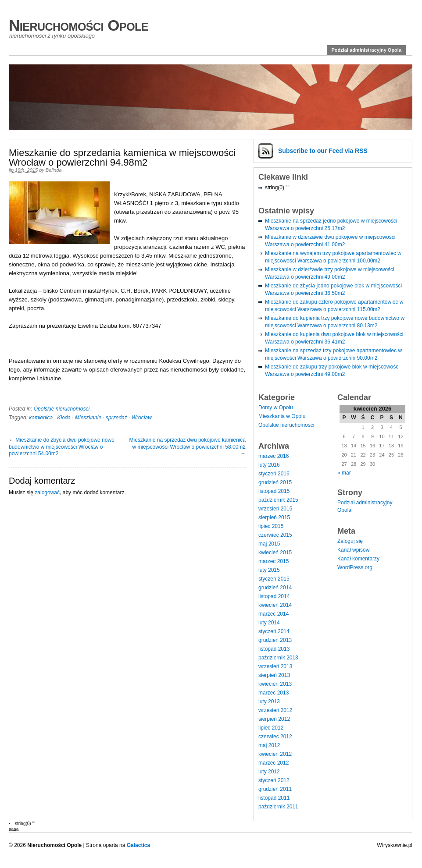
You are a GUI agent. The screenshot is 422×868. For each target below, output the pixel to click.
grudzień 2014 (275, 588)
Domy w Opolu (276, 407)
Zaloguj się (350, 541)
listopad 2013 (274, 649)
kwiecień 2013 (275, 684)
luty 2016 (269, 465)
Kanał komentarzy (358, 559)
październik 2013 (278, 658)
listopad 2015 (274, 491)
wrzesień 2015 (275, 509)
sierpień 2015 (274, 517)
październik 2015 (278, 500)
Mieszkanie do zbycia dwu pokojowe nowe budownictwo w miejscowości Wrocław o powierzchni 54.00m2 (62, 447)
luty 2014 (269, 623)
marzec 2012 (274, 763)
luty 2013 (269, 701)
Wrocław (142, 418)
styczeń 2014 (274, 631)
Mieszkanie (88, 418)
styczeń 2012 (274, 780)
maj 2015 (269, 544)
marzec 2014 (274, 614)
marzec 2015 (274, 561)
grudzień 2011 (275, 789)
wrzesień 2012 (275, 710)
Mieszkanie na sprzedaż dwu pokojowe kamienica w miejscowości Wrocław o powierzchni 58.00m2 (188, 443)
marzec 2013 (274, 693)
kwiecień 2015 (275, 553)
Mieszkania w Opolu (282, 416)
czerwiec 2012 (275, 737)
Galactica (138, 845)
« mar (344, 473)
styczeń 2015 (274, 579)
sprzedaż (116, 418)
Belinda (54, 170)
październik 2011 (278, 807)
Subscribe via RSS (323, 151)
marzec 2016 (274, 456)
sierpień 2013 (274, 675)
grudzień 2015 (275, 482)
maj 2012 (269, 745)
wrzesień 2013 (275, 666)
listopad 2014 (274, 596)
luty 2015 (269, 570)
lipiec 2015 (271, 526)
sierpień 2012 (274, 719)
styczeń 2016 (274, 474)
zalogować (47, 492)
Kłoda (64, 418)
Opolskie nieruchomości (62, 409)
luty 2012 (269, 772)
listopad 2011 (274, 798)
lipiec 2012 (271, 728)
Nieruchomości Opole (79, 25)
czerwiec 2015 (275, 535)
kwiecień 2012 (275, 754)
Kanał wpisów (353, 550)
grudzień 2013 (275, 640)
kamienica (41, 418)
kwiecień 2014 (275, 605)
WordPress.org (355, 567)
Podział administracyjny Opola (366, 50)
